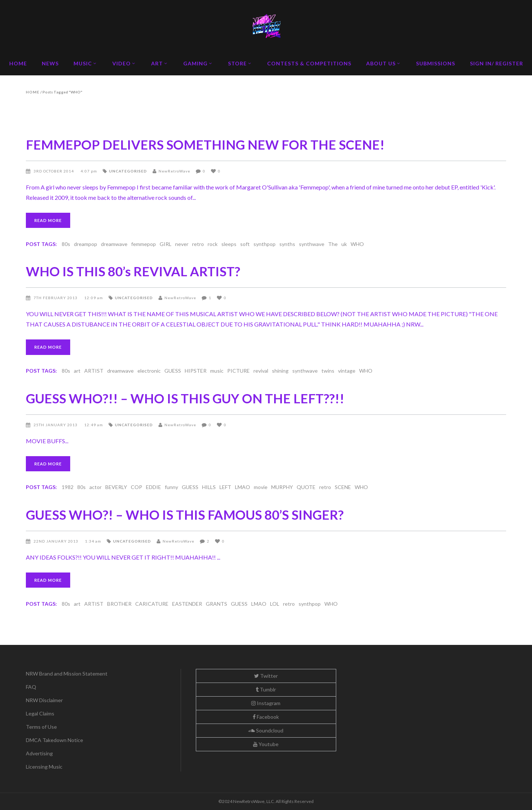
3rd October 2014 (54, 171)
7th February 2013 (56, 298)
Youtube (266, 744)
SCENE (343, 487)
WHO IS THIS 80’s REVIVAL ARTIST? (133, 271)
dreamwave (114, 244)
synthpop (265, 244)
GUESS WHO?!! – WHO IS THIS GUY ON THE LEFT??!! (185, 398)
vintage (347, 371)
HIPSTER (196, 371)
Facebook (266, 717)
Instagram (266, 703)
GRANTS (216, 604)
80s (66, 244)
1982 (68, 487)
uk (344, 244)
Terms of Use (41, 727)
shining (280, 371)
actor (96, 487)
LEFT (225, 487)
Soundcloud (266, 730)
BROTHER (119, 604)
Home (33, 92)
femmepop (144, 244)
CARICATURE (152, 604)
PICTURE (238, 371)
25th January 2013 (56, 425)
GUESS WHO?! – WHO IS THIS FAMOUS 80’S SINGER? (185, 515)
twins (328, 371)
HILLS (209, 487)
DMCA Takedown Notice (54, 740)
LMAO (243, 487)
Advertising (39, 753)
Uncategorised (128, 171)
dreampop (86, 244)
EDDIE (154, 487)
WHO (357, 244)
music (217, 371)
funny (171, 487)
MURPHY (282, 487)
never (182, 244)
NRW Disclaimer (44, 700)
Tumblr (266, 689)
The (333, 244)
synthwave (312, 244)
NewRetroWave (174, 171)
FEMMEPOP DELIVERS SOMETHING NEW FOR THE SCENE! (205, 144)
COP (137, 487)
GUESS (173, 371)
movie (261, 487)
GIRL (166, 244)
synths (287, 244)
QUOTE (306, 487)
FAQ (31, 687)
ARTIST (94, 371)
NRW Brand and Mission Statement (67, 674)
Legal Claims (40, 713)
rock (213, 244)
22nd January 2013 (57, 541)
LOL (275, 604)
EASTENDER (187, 604)
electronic (149, 371)
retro (198, 244)
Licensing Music (44, 767)
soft (245, 244)
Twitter (266, 676)
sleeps (229, 244)
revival (261, 371)
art (77, 371)
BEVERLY (116, 487)
